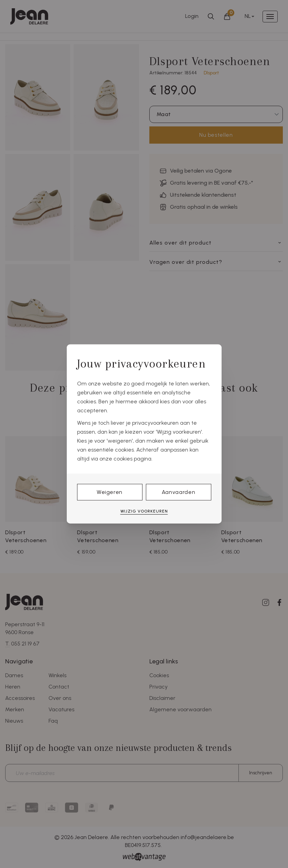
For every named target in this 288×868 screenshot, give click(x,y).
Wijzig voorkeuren (144, 511)
